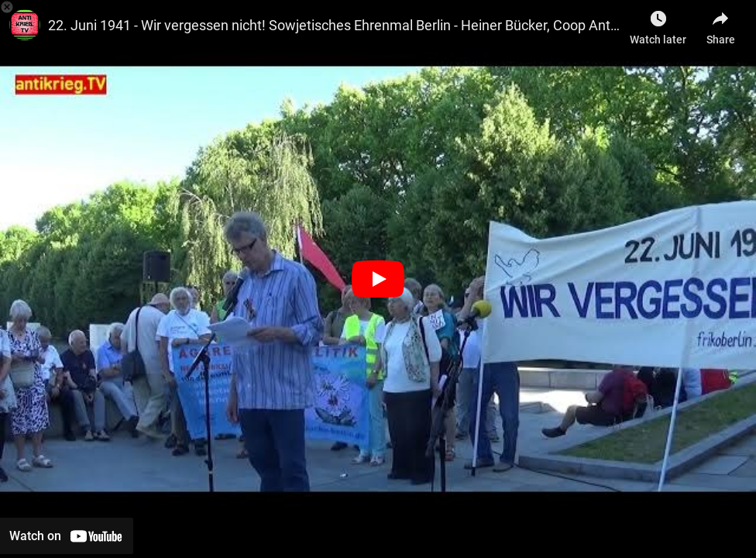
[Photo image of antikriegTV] (25, 25)
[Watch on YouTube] (67, 536)
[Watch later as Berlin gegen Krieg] (658, 23)
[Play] (378, 279)
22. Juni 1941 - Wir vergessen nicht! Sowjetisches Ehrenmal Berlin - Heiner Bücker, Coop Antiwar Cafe (335, 25)
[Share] (720, 23)
